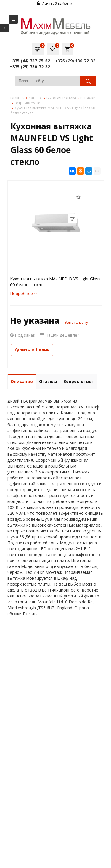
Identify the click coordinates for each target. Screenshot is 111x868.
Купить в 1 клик (32, 350)
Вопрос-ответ (79, 381)
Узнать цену (76, 322)
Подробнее (23, 293)
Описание (22, 381)
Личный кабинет (55, 4)
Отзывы (48, 381)
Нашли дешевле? (59, 335)
